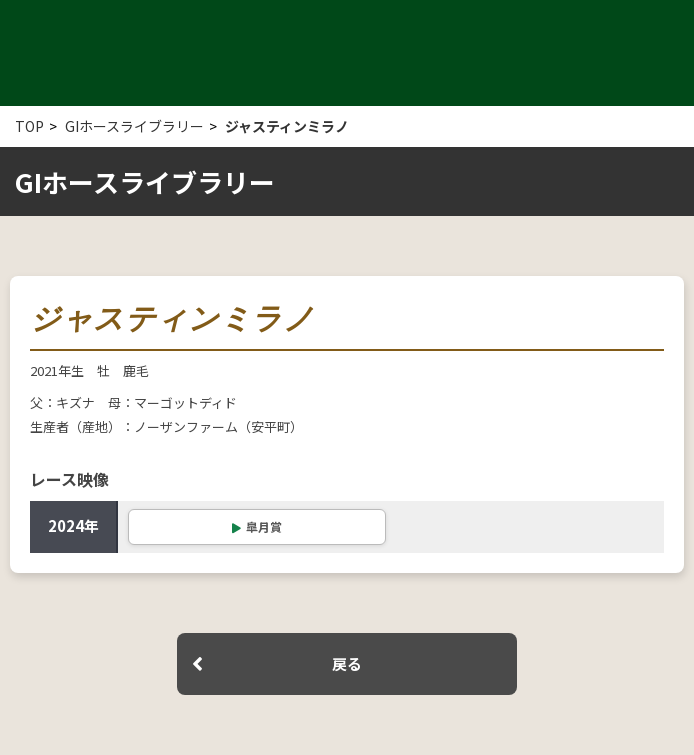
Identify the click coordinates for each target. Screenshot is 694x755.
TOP (29, 126)
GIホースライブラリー (134, 126)
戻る (347, 663)
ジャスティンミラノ (287, 126)
